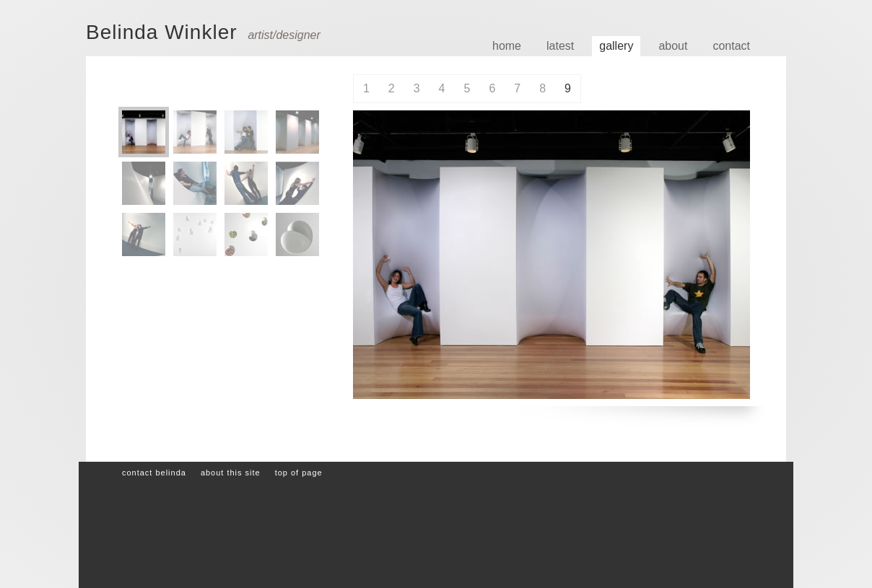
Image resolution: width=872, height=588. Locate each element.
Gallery (616, 46)
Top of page (299, 473)
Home (507, 46)
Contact (731, 46)
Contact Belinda (154, 473)
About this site (231, 473)
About (673, 46)
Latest (560, 46)
